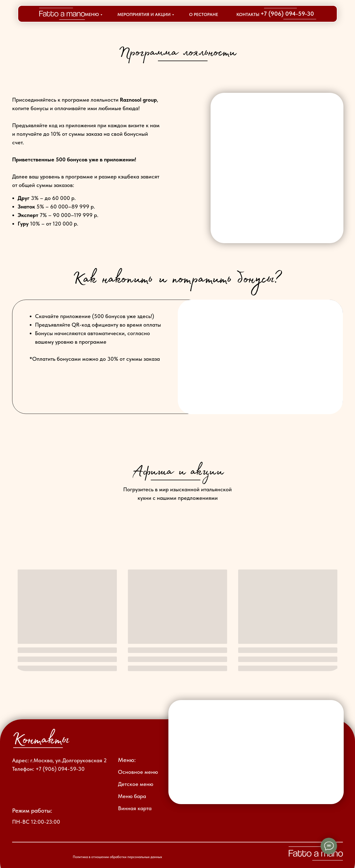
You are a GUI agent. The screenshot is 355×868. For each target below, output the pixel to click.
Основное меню (138, 772)
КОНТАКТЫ (248, 14)
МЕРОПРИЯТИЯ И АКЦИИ (144, 14)
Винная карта (135, 808)
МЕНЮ (92, 14)
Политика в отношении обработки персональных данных (117, 857)
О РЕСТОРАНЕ (204, 14)
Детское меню (136, 784)
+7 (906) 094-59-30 (287, 13)
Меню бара (132, 796)
